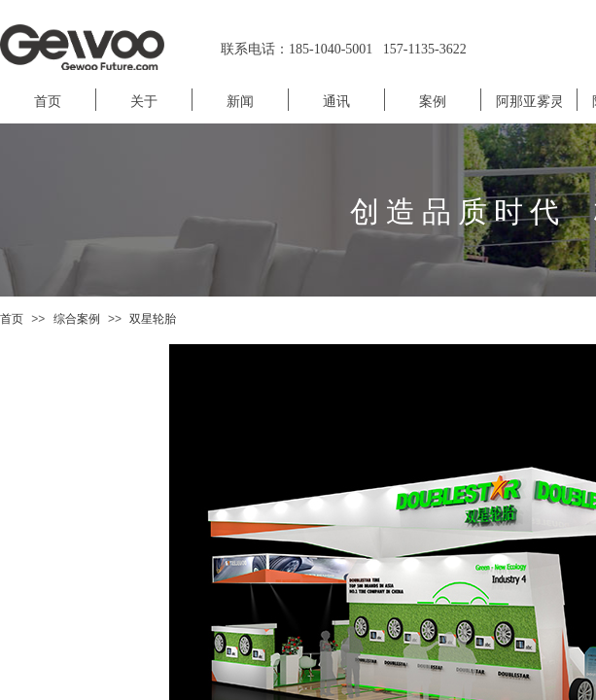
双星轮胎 (153, 319)
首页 (12, 319)
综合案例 (77, 319)
